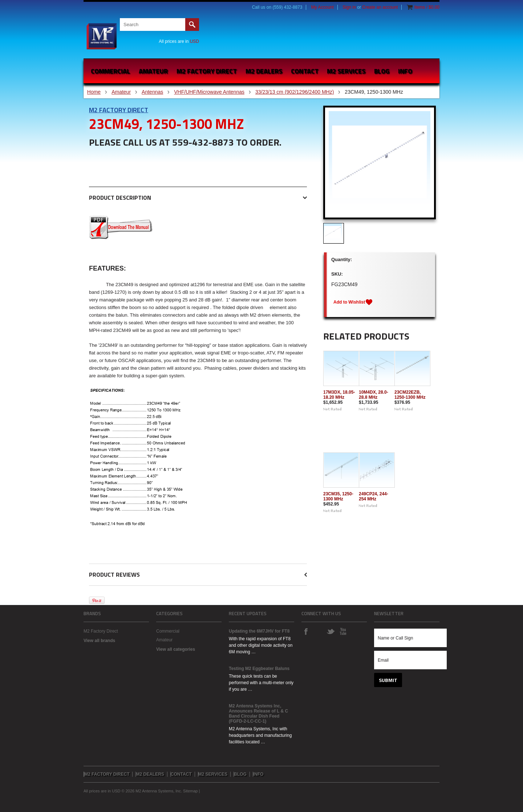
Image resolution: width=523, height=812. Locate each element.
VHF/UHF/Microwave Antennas (209, 92)
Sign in (349, 7)
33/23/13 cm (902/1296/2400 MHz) (295, 92)
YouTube (343, 631)
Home (94, 92)
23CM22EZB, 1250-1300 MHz (410, 395)
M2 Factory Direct (119, 110)
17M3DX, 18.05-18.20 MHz (339, 395)
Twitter (331, 631)
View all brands (99, 641)
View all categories (176, 649)
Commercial (110, 71)
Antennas (152, 92)
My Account (323, 7)
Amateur (153, 71)
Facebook (306, 631)
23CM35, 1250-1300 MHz (338, 496)
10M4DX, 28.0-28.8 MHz (374, 395)
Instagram (318, 631)
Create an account (380, 7)
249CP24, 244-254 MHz (374, 496)
